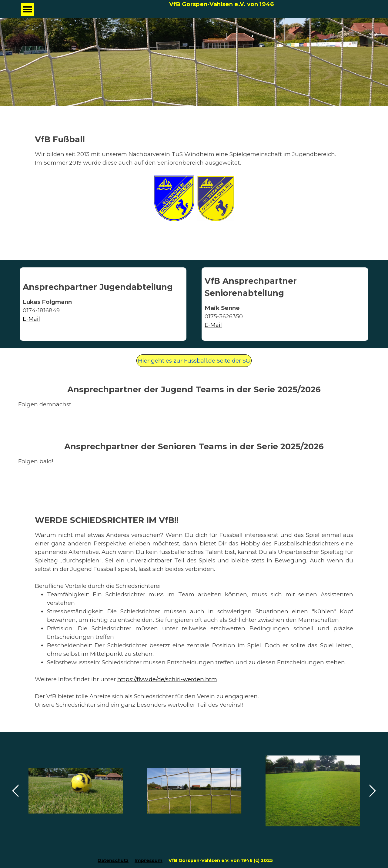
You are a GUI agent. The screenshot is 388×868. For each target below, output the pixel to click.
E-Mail (213, 325)
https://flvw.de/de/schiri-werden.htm (167, 679)
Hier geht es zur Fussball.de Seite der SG (194, 361)
